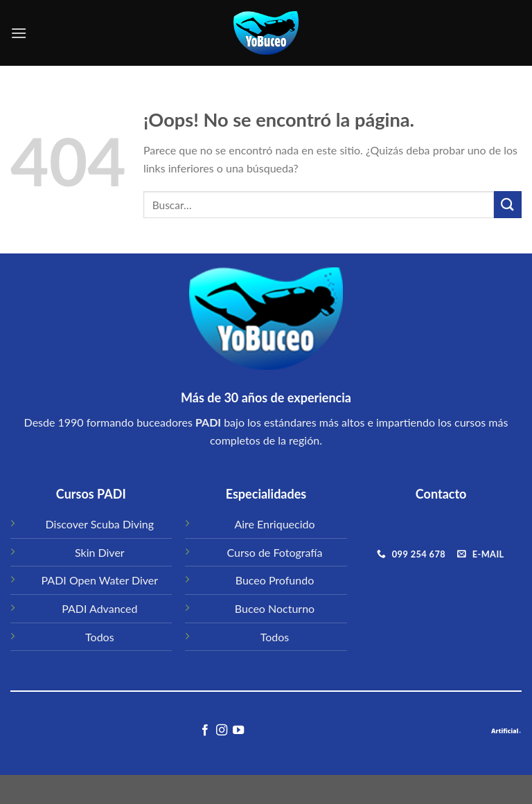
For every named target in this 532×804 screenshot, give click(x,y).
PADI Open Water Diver (100, 580)
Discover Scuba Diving (100, 524)
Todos (100, 637)
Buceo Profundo (275, 580)
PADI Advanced (99, 608)
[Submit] (508, 205)
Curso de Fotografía (275, 552)
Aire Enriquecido (274, 524)
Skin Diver (100, 552)
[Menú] (19, 33)
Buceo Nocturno (275, 608)
